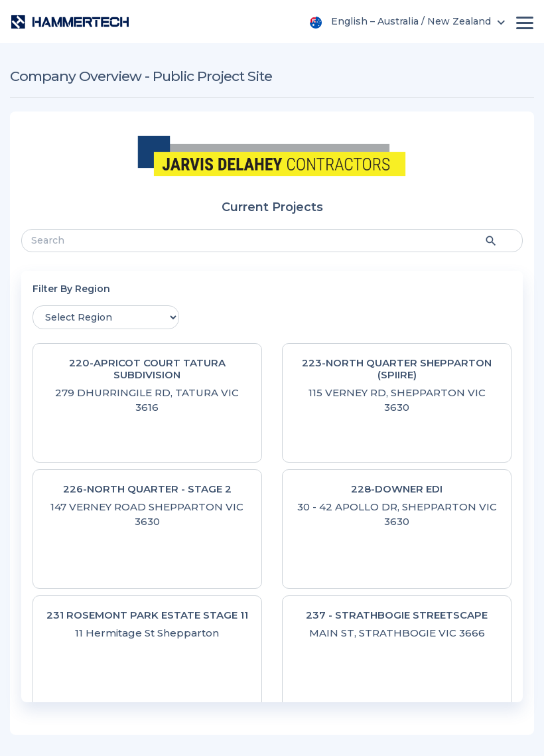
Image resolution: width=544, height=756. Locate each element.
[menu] (409, 21)
